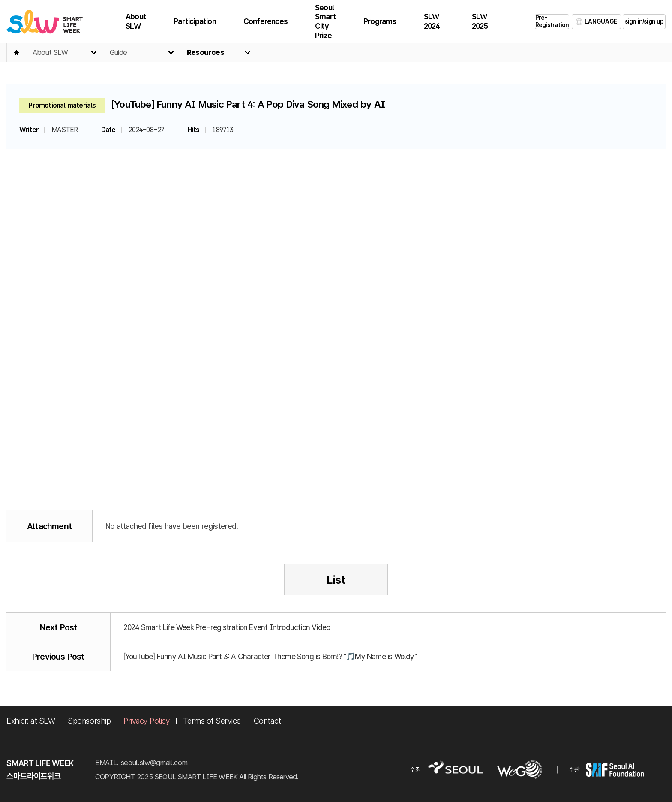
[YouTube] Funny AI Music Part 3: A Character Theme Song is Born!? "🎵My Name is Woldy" (270, 656)
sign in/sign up (644, 21)
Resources (205, 52)
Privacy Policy (147, 721)
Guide (118, 52)
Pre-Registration (552, 21)
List (336, 580)
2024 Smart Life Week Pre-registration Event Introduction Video (227, 627)
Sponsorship (89, 721)
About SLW (50, 52)
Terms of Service (212, 721)
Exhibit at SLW (31, 721)
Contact (267, 721)
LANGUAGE (601, 21)
